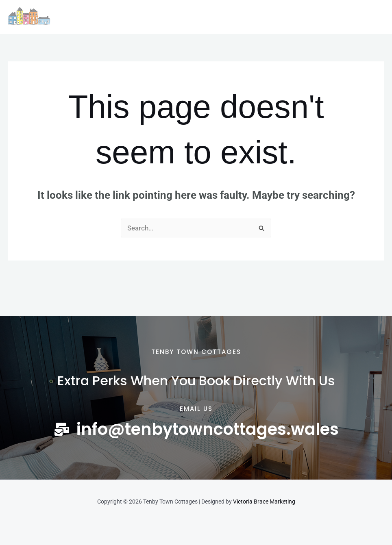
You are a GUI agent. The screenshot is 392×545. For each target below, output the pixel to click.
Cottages (119, 17)
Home (81, 17)
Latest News (226, 17)
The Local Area (170, 17)
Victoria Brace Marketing (264, 502)
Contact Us (277, 17)
